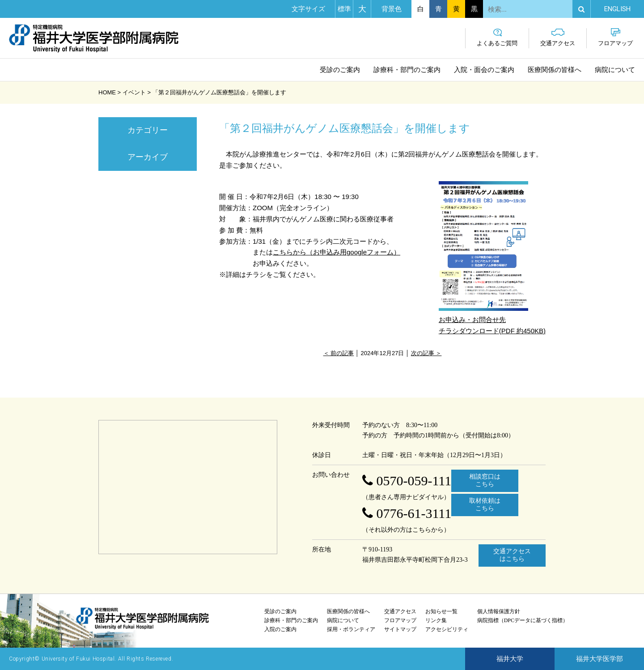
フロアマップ (615, 37)
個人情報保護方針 (499, 611)
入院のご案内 (280, 629)
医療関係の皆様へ (555, 70)
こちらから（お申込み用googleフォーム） (337, 252)
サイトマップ (400, 629)
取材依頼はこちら (485, 505)
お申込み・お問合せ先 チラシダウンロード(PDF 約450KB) (492, 258)
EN (617, 9)
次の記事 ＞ (426, 353)
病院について (615, 70)
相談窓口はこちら (485, 480)
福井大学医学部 (600, 659)
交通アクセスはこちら (512, 555)
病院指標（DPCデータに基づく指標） (523, 620)
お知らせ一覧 (441, 611)
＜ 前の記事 (339, 353)
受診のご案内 (340, 70)
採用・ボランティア (351, 629)
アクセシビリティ (447, 629)
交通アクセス (558, 37)
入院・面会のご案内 (484, 70)
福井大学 (510, 659)
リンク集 (436, 620)
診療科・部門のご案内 (407, 70)
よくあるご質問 (497, 37)
